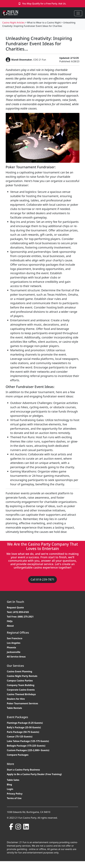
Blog (9, 784)
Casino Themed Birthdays (21, 694)
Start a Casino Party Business (23, 770)
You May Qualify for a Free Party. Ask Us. (44, 4)
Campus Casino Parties (20, 681)
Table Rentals (14, 708)
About (10, 626)
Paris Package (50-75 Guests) (23, 732)
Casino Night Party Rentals (22, 676)
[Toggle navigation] (78, 13)
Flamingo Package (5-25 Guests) (25, 723)
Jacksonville (14, 652)
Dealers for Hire (16, 699)
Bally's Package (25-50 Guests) (24, 727)
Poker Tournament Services (22, 703)
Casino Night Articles (13, 23)
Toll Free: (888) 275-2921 (20, 617)
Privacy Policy (15, 794)
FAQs (10, 621)
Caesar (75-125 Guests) (20, 737)
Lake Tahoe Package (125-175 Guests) (28, 741)
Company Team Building (21, 685)
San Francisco (15, 638)
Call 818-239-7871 (42, 579)
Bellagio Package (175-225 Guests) (26, 746)
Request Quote (15, 608)
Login (10, 789)
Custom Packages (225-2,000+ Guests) (28, 750)
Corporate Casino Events (21, 690)
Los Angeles (14, 643)
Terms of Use (14, 798)
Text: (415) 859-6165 (18, 612)
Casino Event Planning (19, 671)
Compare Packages (18, 755)
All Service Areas (16, 657)
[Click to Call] (20, 4)
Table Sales (13, 780)
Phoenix (11, 647)
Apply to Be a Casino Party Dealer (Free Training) (34, 774)
